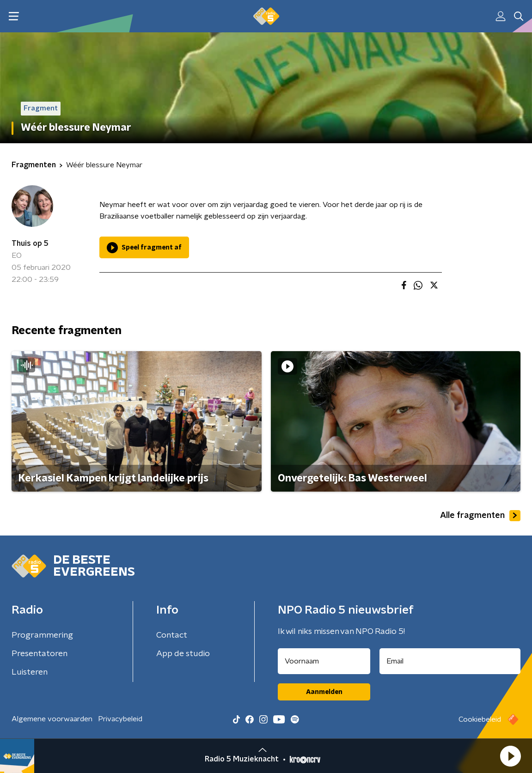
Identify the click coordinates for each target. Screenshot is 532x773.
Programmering (42, 635)
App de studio (183, 654)
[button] (510, 756)
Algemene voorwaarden (52, 719)
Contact (172, 635)
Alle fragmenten (480, 516)
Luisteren (30, 672)
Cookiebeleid (480, 719)
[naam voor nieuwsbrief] (324, 661)
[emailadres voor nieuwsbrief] (450, 661)
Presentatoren (40, 654)
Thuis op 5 (30, 243)
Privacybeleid (120, 719)
